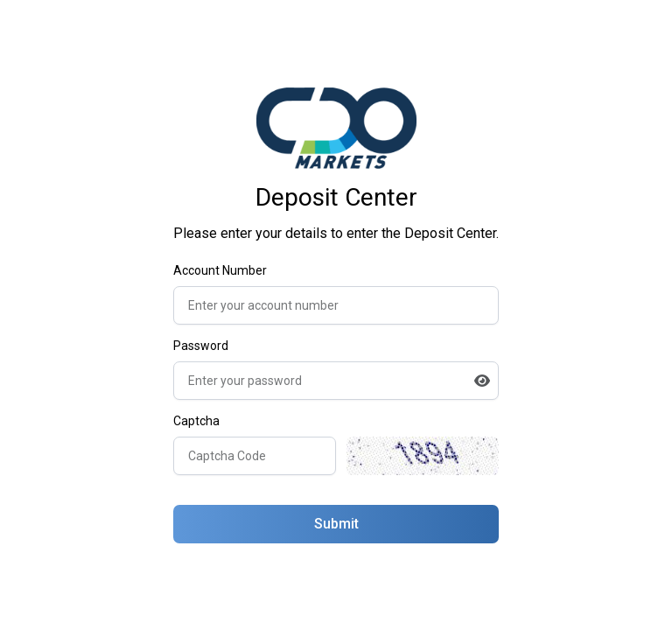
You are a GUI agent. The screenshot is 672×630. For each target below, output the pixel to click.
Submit (336, 524)
